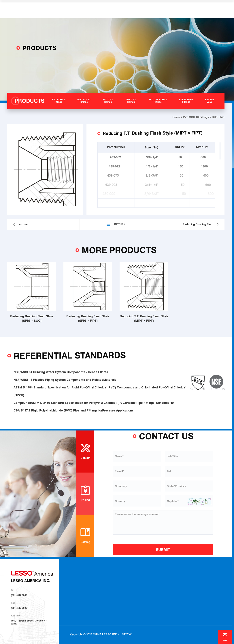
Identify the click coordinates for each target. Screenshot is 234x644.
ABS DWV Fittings (116, 593)
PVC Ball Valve (114, 607)
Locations (168, 583)
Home (176, 117)
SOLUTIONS (110, 9)
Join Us (167, 588)
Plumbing (144, 579)
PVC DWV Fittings (116, 588)
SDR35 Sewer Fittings (118, 602)
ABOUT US (64, 9)
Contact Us (218, 579)
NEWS (163, 9)
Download (169, 579)
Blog (199, 579)
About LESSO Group (84, 583)
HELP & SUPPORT (139, 9)
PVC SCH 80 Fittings (117, 583)
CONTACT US (183, 9)
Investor (78, 593)
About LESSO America (85, 578)
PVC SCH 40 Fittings (196, 117)
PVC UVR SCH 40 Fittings (119, 597)
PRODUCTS (87, 9)
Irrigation (144, 583)
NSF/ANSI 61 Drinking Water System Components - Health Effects (61, 376)
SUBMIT (163, 550)
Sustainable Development (87, 588)
